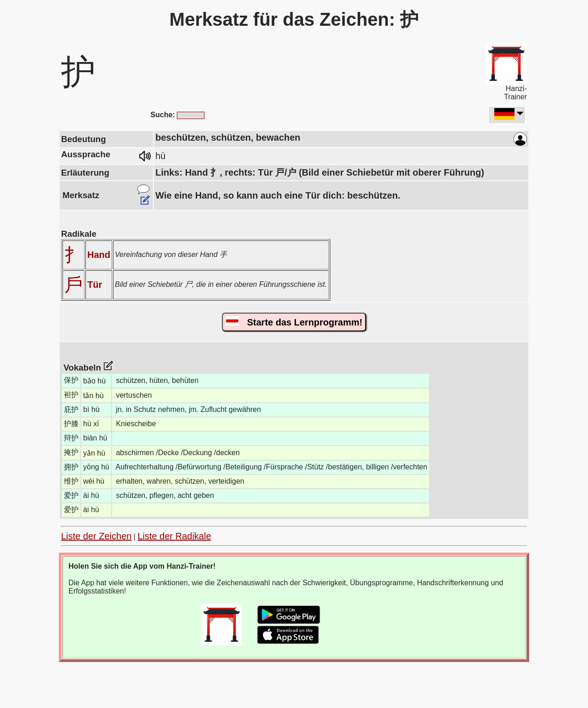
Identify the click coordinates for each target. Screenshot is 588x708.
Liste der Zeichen (96, 536)
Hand (99, 255)
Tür (95, 285)
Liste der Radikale (174, 536)
